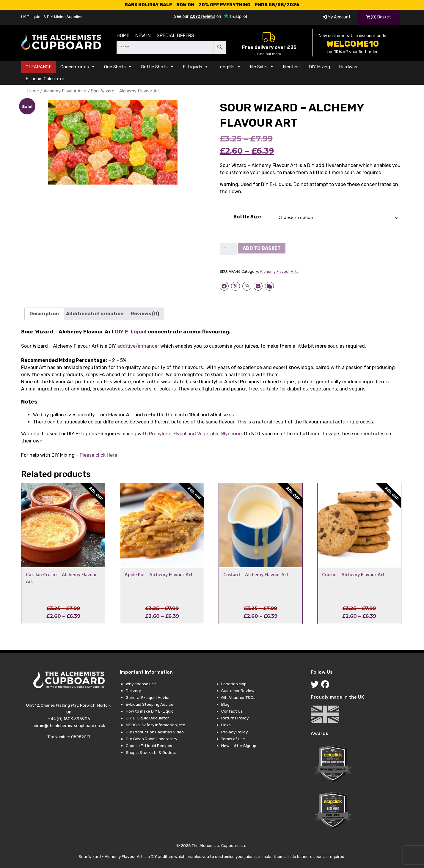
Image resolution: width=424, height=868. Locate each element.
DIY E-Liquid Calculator (147, 718)
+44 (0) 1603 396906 (69, 719)
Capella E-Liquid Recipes (149, 746)
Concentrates (78, 67)
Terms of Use (233, 739)
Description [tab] (44, 314)
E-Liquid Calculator (45, 79)
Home (123, 36)
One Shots (118, 67)
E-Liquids (196, 67)
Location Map (234, 684)
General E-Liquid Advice (148, 697)
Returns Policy (235, 718)
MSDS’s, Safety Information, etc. (156, 725)
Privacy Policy (234, 732)
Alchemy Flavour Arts (65, 91)
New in (143, 36)
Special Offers (175, 36)
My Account (337, 17)
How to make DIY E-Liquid (150, 711)
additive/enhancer (138, 346)
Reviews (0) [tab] (145, 314)
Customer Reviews (239, 691)
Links (226, 725)
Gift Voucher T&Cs (238, 697)
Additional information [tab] (95, 314)
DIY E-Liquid (131, 332)
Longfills (229, 67)
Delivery (133, 691)
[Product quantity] (228, 249)
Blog (225, 704)
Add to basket (262, 248)
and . (196, 434)
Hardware (349, 67)
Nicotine (291, 67)
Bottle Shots (157, 67)
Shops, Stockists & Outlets (151, 752)
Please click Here (98, 455)
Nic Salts (262, 67)
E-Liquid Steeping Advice (150, 704)
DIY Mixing (319, 67)
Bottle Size (247, 217)
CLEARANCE (39, 67)
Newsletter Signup (239, 746)
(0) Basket (379, 17)
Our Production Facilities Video (155, 732)
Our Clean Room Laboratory (151, 739)
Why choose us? (141, 684)
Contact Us (232, 711)
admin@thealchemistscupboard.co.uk (69, 726)
